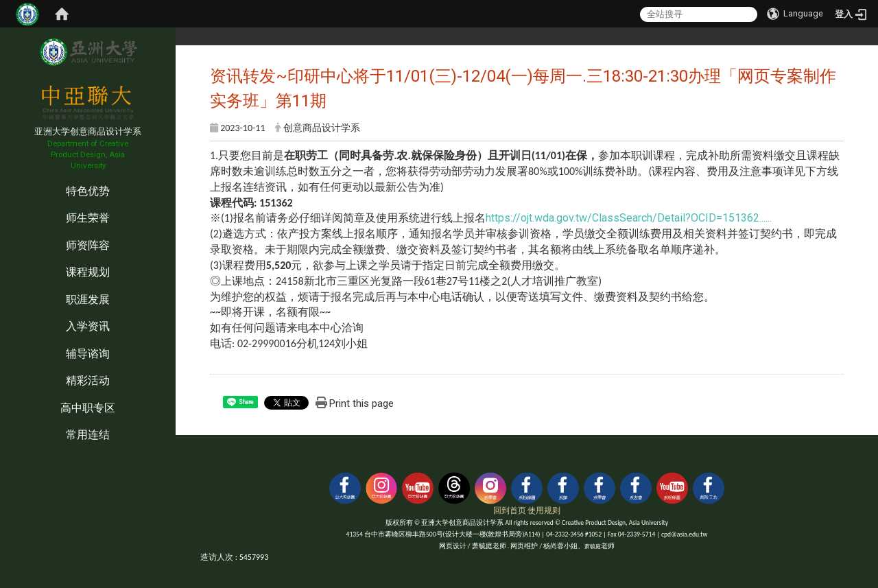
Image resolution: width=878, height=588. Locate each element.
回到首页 (510, 510)
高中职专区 (88, 408)
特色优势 (88, 191)
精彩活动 (88, 380)
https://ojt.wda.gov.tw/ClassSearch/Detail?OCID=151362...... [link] (629, 218)
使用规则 (544, 510)
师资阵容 (88, 245)
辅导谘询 (88, 354)
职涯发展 (88, 299)
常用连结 (88, 435)
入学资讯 (88, 326)
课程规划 (88, 272)
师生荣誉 (88, 218)
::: (3, 177)
